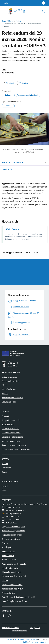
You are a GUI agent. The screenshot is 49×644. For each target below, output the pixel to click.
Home (4, 21)
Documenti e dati (9, 402)
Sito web (10, 639)
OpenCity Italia (31, 639)
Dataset (5, 580)
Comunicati (6, 468)
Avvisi (4, 472)
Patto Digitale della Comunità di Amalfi (18, 597)
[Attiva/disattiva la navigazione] (3, 11)
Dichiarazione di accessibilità (14, 576)
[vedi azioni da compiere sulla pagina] (22, 83)
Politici (5, 393)
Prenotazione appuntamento (13, 531)
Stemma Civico (8, 551)
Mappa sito (35, 628)
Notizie (17, 21)
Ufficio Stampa (12, 229)
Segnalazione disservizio (12, 535)
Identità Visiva (8, 556)
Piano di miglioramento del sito (15, 601)
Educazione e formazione (12, 437)
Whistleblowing (8, 593)
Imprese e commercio (11, 441)
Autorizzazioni (8, 424)
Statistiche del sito (20, 631)
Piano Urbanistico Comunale (14, 564)
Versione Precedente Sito (12, 585)
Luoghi (5, 486)
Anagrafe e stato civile (11, 420)
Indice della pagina (24, 162)
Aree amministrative (10, 381)
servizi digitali (20, 639)
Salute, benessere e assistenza (14, 445)
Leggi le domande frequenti (13, 527)
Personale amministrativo (12, 398)
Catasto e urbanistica (10, 429)
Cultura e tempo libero (11, 433)
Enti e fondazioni (9, 389)
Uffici (4, 385)
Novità (10, 21)
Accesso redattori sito (40, 642)
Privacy (5, 543)
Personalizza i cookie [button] (10, 628)
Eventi (4, 490)
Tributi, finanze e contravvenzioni (16, 449)
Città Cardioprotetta (10, 568)
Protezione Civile (9, 560)
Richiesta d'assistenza (11, 539)
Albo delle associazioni (11, 572)
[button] (7, 3)
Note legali (6, 547)
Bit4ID (25, 642)
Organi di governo (9, 377)
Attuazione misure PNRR (12, 589)
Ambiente (6, 416)
